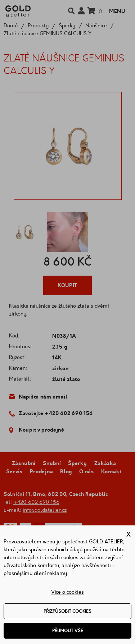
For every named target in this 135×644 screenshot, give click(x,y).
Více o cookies (67, 592)
